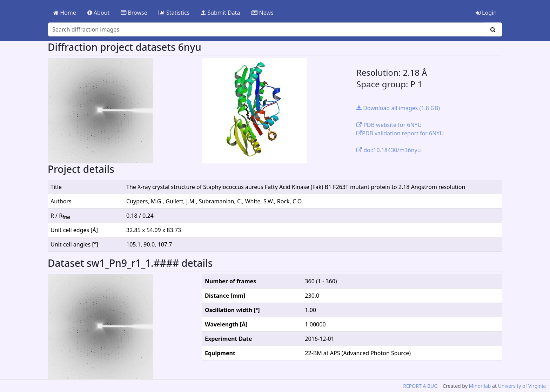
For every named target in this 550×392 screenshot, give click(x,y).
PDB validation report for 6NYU (400, 133)
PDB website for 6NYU (389, 125)
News (262, 13)
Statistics (174, 13)
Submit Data (220, 13)
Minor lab (480, 386)
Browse (134, 13)
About (99, 13)
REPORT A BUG (420, 386)
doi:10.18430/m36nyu (389, 150)
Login (486, 13)
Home (65, 13)
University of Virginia (522, 386)
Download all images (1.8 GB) (398, 108)
